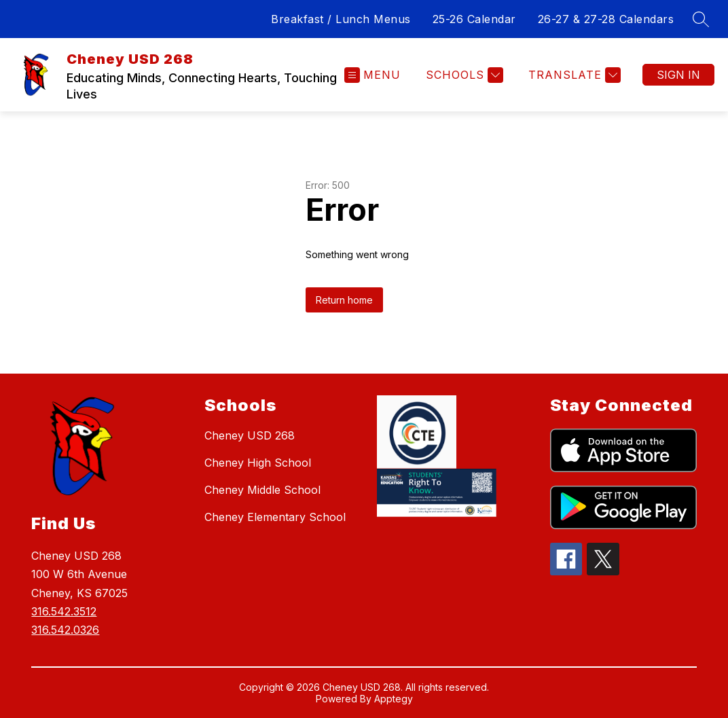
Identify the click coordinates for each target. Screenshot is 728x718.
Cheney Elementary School (275, 517)
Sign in (678, 75)
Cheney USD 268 (250, 435)
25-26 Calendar (474, 19)
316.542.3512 (64, 611)
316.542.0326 (65, 630)
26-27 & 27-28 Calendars (606, 19)
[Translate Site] (573, 75)
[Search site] (701, 19)
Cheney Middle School (262, 490)
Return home (344, 300)
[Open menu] (372, 75)
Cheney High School (258, 463)
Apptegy (394, 699)
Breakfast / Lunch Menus (341, 19)
